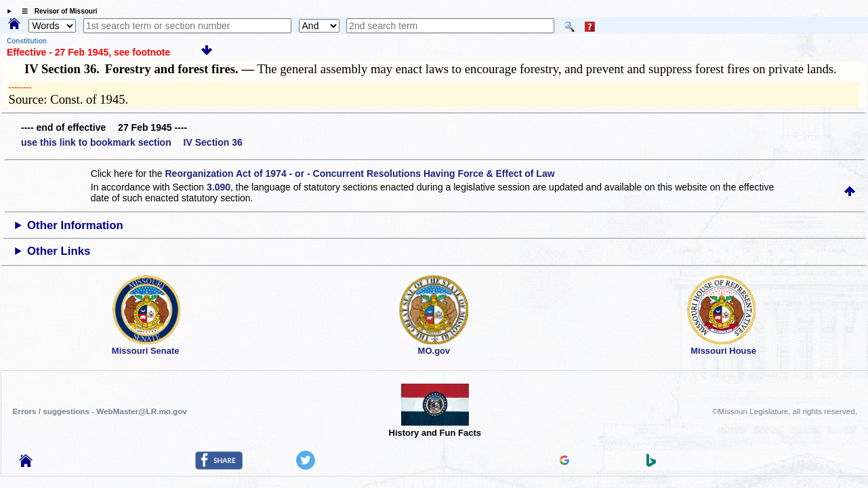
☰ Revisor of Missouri (56, 11)
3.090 (219, 187)
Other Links (59, 251)
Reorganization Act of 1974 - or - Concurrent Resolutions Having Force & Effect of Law (359, 174)
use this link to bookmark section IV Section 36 (132, 142)
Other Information (75, 225)
